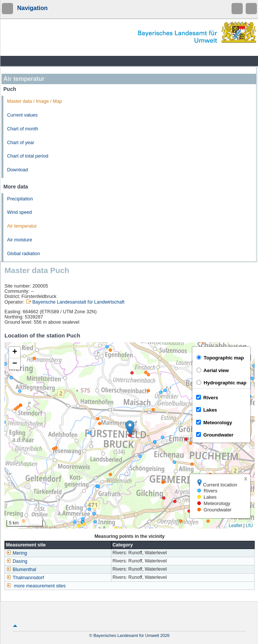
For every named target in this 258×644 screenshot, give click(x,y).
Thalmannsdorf (25, 578)
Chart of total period (28, 156)
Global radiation (23, 254)
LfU (249, 526)
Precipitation (20, 199)
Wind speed (20, 212)
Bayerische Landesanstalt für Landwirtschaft (78, 302)
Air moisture (20, 240)
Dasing (17, 561)
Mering (17, 553)
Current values (22, 115)
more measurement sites (40, 586)
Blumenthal (21, 570)
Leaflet (235, 526)
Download (18, 170)
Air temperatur (22, 226)
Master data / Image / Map (34, 101)
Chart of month (23, 129)
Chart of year (21, 143)
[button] (130, 428)
